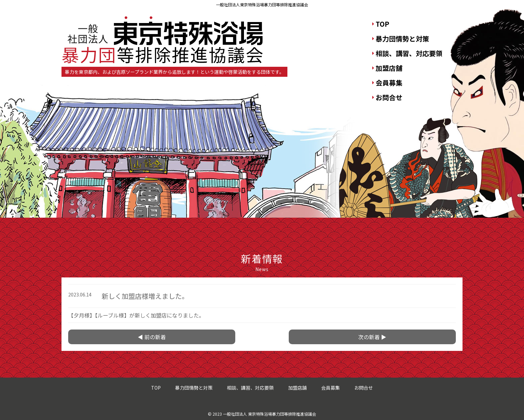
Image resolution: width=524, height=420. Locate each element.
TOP (382, 24)
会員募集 (389, 83)
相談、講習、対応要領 (409, 53)
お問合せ (389, 97)
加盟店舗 (389, 68)
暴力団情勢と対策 (402, 39)
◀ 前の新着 (152, 337)
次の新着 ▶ (372, 337)
